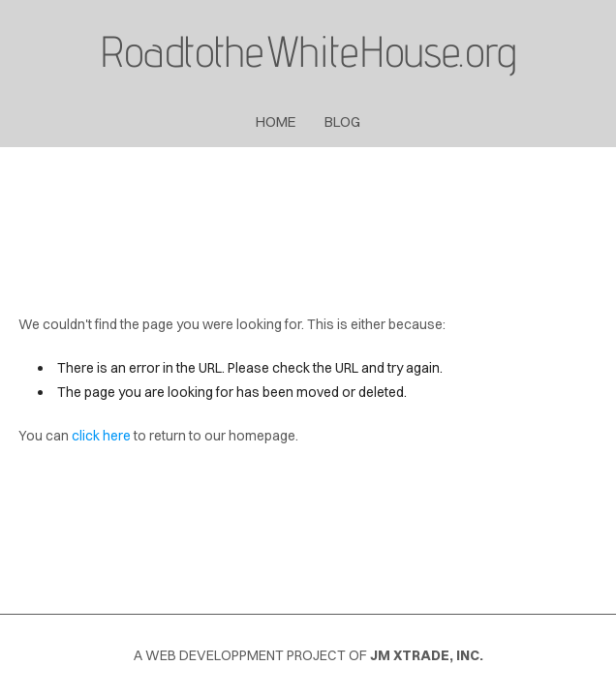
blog (342, 121)
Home (276, 121)
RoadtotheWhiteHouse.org (308, 51)
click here (101, 436)
